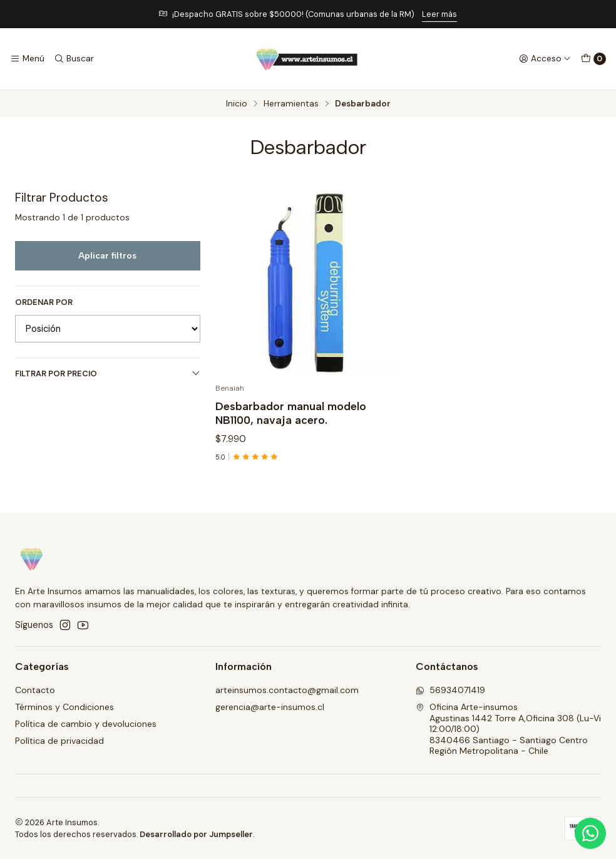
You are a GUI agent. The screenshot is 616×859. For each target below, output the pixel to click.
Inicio (237, 104)
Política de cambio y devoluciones (86, 724)
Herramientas (291, 104)
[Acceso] (545, 59)
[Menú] (27, 59)
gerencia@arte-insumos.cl (270, 707)
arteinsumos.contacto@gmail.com (287, 690)
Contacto (35, 690)
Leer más (439, 14)
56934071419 (450, 690)
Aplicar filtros (107, 255)
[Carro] (593, 59)
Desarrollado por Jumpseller (196, 834)
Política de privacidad (59, 741)
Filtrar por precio (108, 373)
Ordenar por (44, 302)
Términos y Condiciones (64, 707)
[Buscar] (73, 59)
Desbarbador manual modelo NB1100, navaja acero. (291, 413)
